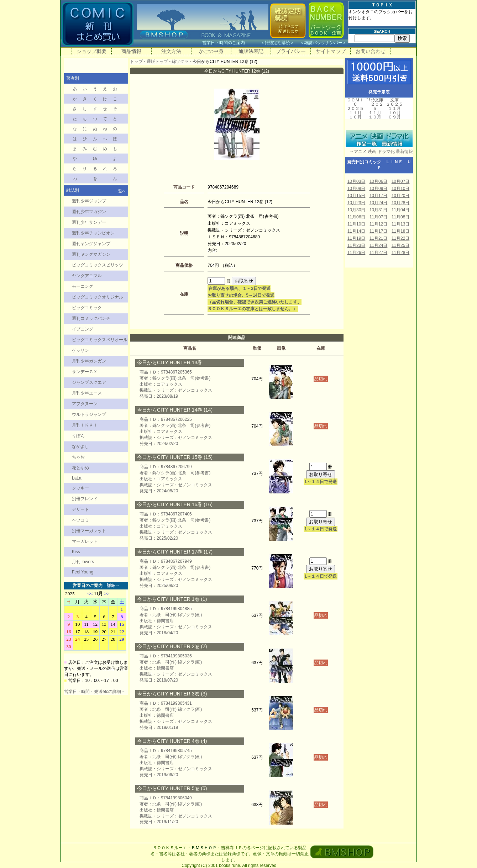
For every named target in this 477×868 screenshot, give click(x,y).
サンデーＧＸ (85, 372)
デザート (80, 509)
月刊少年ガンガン (89, 361)
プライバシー (291, 51)
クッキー (80, 488)
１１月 (355, 113)
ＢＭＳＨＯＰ (204, 848)
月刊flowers (83, 562)
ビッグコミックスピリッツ (98, 265)
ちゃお (78, 457)
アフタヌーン (85, 404)
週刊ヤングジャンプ (91, 244)
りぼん (78, 436)
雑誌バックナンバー (323, 43)
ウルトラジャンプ (89, 414)
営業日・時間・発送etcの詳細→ (95, 692)
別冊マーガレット (89, 531)
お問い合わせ (371, 51)
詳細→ (113, 586)
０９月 (394, 117)
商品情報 (131, 51)
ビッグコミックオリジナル (98, 297)
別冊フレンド (85, 499)
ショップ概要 (91, 51)
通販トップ (157, 62)
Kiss (76, 552)
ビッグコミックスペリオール (100, 340)
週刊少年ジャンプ (89, 201)
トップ (136, 62)
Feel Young (83, 572)
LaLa (77, 478)
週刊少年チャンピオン (93, 233)
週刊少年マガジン (89, 212)
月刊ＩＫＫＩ (85, 425)
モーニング (83, 286)
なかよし (80, 446)
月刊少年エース (87, 393)
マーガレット (85, 541)
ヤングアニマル (87, 276)
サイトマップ (331, 51)
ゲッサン (80, 350)
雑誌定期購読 (277, 43)
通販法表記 (251, 51)
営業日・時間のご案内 (230, 43)
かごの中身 (211, 51)
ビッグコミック (87, 308)
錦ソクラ (180, 62)
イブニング (83, 329)
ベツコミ (80, 520)
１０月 (355, 117)
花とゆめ (80, 468)
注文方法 (171, 51)
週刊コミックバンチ (91, 318)
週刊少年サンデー (89, 222)
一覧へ (120, 191)
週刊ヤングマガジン (91, 254)
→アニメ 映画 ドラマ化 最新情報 (379, 152)
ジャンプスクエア (89, 382)
